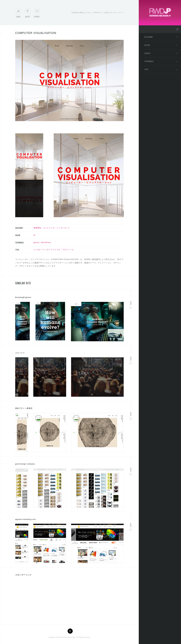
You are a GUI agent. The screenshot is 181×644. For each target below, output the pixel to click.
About (28, 14)
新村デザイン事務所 (24, 408)
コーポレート (39, 250)
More (131, 303)
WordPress (46, 242)
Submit (37, 14)
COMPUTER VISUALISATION (36, 33)
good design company (25, 464)
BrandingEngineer (23, 297)
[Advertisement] (39, 599)
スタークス (20, 353)
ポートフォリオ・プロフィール (60, 250)
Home (18, 14)
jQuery (36, 242)
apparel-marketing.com (26, 519)
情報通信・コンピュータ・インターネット (52, 228)
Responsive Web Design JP (68, 637)
